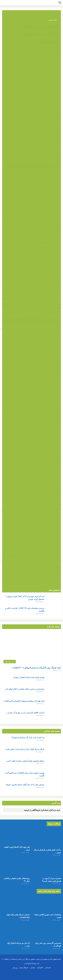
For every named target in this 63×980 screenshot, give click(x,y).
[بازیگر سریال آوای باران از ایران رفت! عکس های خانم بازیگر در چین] (54, 753)
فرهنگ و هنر (24, 968)
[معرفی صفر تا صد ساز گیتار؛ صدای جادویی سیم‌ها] (54, 788)
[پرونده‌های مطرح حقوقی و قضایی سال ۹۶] (16, 868)
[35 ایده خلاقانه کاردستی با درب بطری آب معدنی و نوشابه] (54, 716)
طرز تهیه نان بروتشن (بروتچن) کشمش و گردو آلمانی (24, 701)
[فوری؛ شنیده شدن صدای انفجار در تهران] (54, 681)
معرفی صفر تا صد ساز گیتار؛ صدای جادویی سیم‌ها (25, 785)
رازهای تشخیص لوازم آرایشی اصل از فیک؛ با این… (25, 761)
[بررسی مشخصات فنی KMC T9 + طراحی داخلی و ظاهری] (54, 612)
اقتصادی (40, 968)
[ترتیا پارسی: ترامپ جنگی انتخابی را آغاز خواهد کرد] (54, 693)
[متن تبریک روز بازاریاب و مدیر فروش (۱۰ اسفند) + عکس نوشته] (31, 648)
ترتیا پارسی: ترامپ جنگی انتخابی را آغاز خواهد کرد (25, 689)
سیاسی (32, 968)
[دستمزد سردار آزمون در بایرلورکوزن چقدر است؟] (47, 868)
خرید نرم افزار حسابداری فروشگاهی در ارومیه (42, 810)
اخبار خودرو (53, 20)
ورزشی (15, 968)
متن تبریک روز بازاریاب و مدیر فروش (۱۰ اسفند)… (36, 667)
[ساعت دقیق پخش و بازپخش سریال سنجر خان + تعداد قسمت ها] (47, 838)
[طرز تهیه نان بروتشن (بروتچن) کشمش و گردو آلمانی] (54, 705)
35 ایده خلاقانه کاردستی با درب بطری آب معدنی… (25, 713)
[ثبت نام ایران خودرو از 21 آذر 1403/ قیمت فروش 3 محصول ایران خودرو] (54, 600)
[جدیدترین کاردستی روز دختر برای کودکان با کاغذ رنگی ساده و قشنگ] (47, 933)
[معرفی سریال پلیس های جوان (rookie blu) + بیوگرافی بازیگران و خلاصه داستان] (16, 904)
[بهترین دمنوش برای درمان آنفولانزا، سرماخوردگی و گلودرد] (54, 776)
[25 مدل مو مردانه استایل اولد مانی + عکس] (16, 933)
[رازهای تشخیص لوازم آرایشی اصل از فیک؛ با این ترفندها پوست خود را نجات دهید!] (54, 765)
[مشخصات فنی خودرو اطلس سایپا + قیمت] (47, 904)
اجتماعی (48, 968)
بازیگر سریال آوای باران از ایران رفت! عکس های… (24, 749)
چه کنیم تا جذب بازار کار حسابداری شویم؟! (28, 738)
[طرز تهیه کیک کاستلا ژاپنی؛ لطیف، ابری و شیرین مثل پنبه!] (16, 837)
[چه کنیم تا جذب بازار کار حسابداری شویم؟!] (54, 741)
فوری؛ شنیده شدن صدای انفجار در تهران (29, 677)
